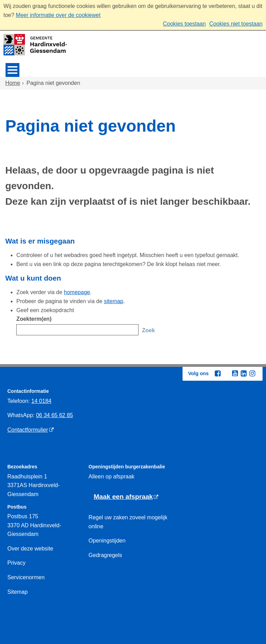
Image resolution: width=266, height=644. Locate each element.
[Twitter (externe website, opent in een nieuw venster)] (226, 374)
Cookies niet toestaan (236, 24)
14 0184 (42, 401)
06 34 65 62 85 (55, 415)
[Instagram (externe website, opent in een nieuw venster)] (252, 373)
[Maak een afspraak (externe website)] (126, 497)
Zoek (148, 330)
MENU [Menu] (12, 70)
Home (13, 83)
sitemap (114, 301)
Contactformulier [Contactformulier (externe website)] (28, 430)
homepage (77, 292)
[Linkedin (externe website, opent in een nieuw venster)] (243, 373)
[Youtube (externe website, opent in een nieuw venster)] (235, 373)
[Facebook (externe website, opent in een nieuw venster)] (218, 373)
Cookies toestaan (184, 24)
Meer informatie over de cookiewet (58, 15)
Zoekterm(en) (34, 319)
